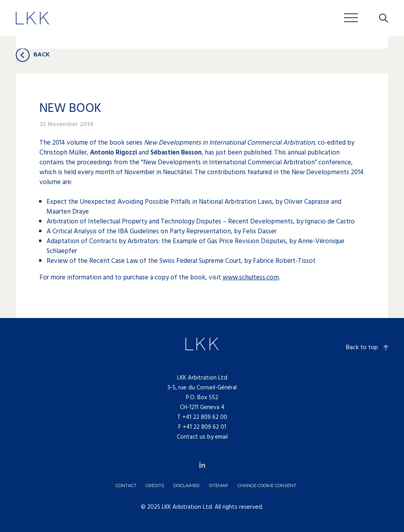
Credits (155, 485)
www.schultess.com (251, 278)
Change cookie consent (267, 485)
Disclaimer (186, 485)
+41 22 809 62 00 (205, 417)
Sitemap (219, 485)
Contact (126, 485)
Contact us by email (202, 437)
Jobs (193, 19)
